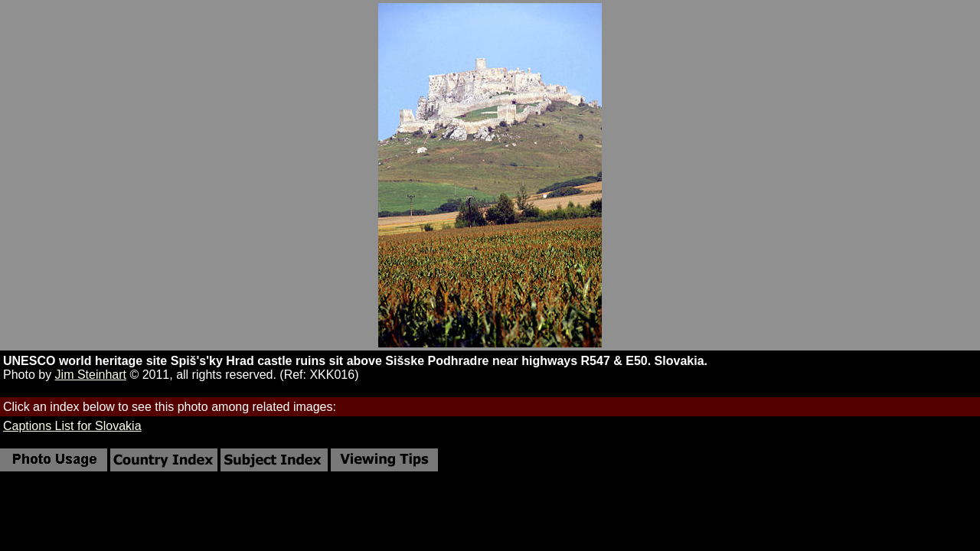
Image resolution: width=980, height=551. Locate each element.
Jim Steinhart (91, 375)
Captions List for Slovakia (72, 426)
